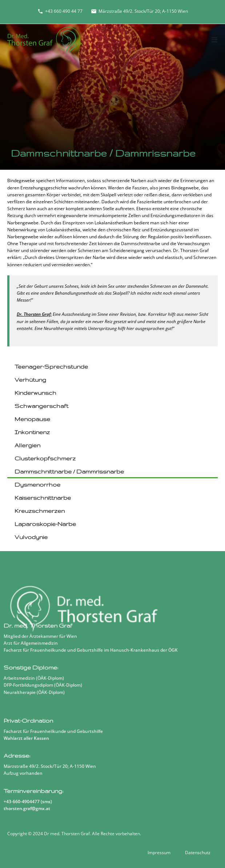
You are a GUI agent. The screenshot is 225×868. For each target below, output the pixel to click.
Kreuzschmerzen (40, 511)
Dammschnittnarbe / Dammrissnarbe (69, 472)
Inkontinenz (32, 432)
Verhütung (30, 380)
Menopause (32, 419)
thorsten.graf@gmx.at (27, 808)
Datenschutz (198, 853)
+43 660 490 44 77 (60, 11)
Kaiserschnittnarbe (43, 498)
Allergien (27, 445)
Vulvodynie (31, 537)
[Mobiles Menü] (215, 40)
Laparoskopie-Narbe (45, 524)
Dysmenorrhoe (37, 485)
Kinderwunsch (35, 393)
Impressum (159, 853)
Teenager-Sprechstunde (51, 367)
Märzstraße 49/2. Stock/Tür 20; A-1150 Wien (139, 11)
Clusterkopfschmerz (45, 458)
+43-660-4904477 (22, 802)
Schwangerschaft (41, 406)
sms (46, 802)
